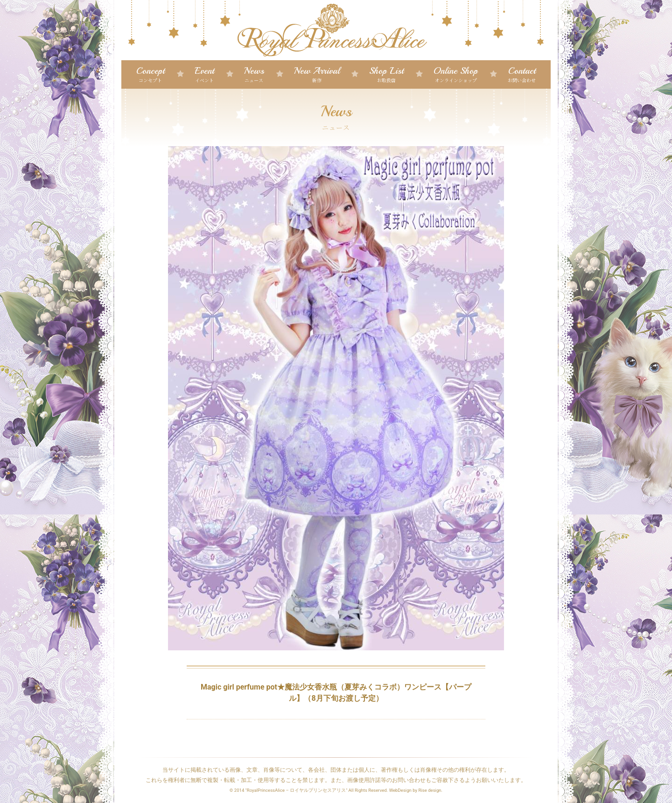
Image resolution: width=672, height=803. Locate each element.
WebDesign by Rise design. (416, 790)
